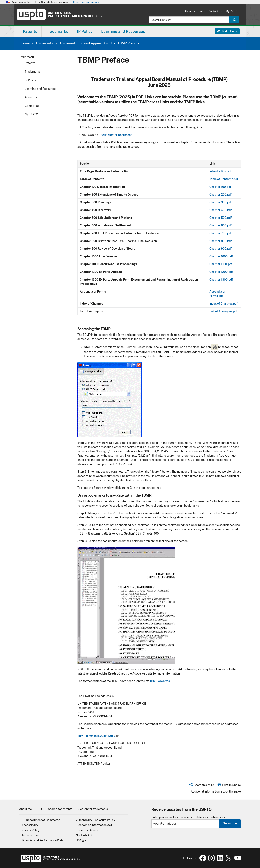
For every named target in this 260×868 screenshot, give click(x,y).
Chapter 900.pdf (221, 249)
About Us (190, 11)
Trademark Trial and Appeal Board (86, 43)
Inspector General (87, 830)
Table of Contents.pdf (224, 179)
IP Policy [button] (85, 31)
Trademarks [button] (57, 31)
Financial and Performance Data (43, 840)
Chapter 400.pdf (221, 210)
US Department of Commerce (41, 820)
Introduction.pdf (220, 171)
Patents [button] (30, 31)
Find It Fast (226, 31)
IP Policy (30, 80)
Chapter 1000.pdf (221, 256)
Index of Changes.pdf (224, 304)
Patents (30, 63)
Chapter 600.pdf (221, 225)
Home (25, 43)
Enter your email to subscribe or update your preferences (188, 817)
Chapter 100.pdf (220, 187)
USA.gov (81, 840)
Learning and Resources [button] (123, 31)
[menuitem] (30, 31)
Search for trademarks (93, 809)
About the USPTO (30, 809)
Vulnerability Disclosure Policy (95, 820)
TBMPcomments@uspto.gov (96, 736)
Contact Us (215, 11)
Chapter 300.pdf (221, 202)
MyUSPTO (232, 11)
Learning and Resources (41, 89)
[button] (201, 786)
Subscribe (230, 823)
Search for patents (60, 809)
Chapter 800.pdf (221, 241)
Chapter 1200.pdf (221, 272)
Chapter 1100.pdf (221, 264)
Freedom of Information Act (94, 825)
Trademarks (45, 43)
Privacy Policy (31, 830)
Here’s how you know (87, 2)
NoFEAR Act (84, 835)
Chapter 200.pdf (221, 195)
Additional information (205, 791)
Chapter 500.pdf (221, 218)
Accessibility (30, 825)
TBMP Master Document (115, 135)
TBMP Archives (160, 681)
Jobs (202, 11)
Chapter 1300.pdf (221, 280)
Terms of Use (30, 835)
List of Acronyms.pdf (223, 311)
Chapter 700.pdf (221, 233)
